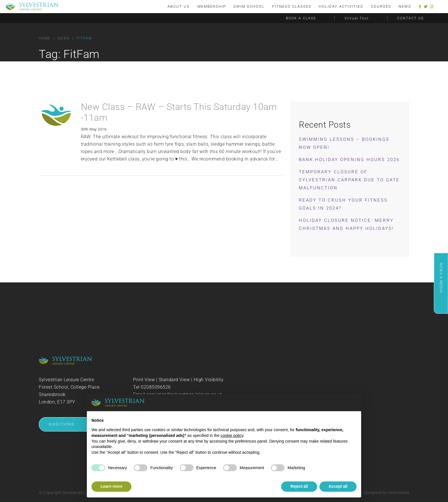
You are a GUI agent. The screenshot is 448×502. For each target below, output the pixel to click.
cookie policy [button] (232, 435)
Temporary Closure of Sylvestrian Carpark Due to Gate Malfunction (349, 180)
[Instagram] (432, 7)
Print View (144, 380)
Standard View (174, 380)
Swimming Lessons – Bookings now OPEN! (344, 143)
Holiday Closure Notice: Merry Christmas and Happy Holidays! (346, 224)
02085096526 (156, 387)
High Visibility (209, 380)
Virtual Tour (357, 18)
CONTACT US (410, 18)
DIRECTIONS (61, 424)
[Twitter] (426, 7)
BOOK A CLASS (301, 18)
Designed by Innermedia (386, 493)
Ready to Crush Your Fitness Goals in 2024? (343, 204)
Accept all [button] (338, 486)
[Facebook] (420, 7)
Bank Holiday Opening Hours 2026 (349, 160)
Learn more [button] (111, 486)
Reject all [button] (299, 486)
